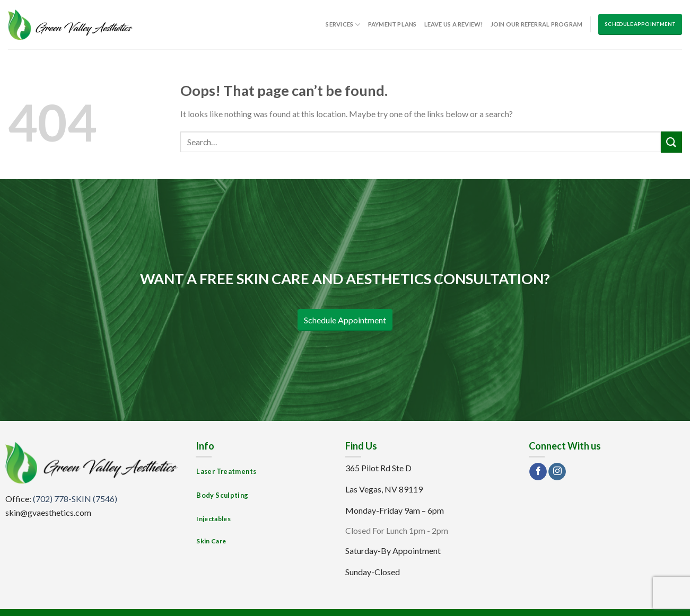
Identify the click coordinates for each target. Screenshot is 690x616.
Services (343, 25)
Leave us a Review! (454, 24)
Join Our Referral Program (537, 24)
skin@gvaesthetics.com (48, 512)
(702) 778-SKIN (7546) (75, 499)
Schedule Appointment (640, 24)
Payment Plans (392, 24)
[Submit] (671, 142)
